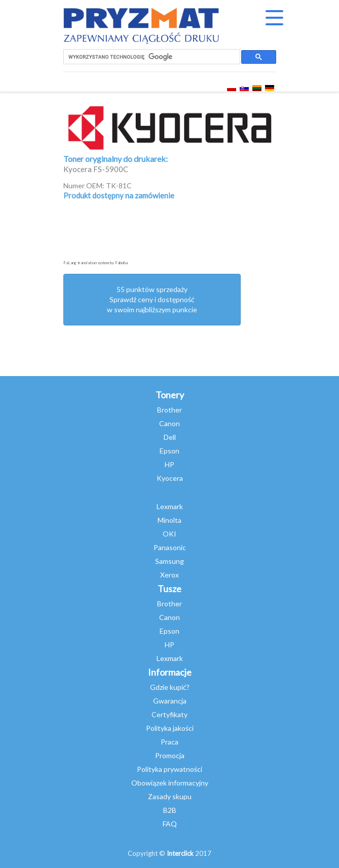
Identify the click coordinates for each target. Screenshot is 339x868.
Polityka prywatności (169, 769)
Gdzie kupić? (170, 687)
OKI (169, 534)
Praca (169, 742)
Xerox (169, 575)
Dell (170, 437)
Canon (169, 423)
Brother (169, 410)
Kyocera (170, 478)
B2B (170, 810)
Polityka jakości (170, 728)
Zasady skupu (170, 796)
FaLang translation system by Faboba (96, 263)
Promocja (170, 755)
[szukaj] (151, 57)
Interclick (180, 853)
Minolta (169, 520)
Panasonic (170, 547)
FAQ (170, 824)
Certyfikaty (169, 714)
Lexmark (170, 506)
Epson (169, 451)
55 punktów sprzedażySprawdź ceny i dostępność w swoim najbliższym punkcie (152, 299)
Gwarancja (170, 701)
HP (169, 464)
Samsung (169, 561)
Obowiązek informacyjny (170, 783)
